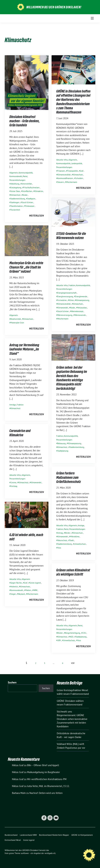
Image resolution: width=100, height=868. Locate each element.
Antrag (60, 533)
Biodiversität (16, 319)
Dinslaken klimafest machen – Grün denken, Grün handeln (24, 121)
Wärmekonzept (77, 311)
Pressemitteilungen (17, 180)
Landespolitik (76, 163)
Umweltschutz (80, 544)
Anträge (13, 405)
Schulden (79, 178)
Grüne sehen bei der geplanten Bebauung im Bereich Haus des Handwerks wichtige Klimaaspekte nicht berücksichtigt (72, 378)
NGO (71, 637)
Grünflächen (27, 191)
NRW (35, 590)
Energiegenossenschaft (67, 293)
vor (73, 663)
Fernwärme (62, 300)
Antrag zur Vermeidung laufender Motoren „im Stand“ (24, 349)
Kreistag (14, 486)
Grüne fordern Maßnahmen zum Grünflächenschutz (69, 477)
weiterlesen (36, 216)
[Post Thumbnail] (27, 82)
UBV (59, 640)
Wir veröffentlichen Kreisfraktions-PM (47, 779)
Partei (25, 176)
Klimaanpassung (82, 300)
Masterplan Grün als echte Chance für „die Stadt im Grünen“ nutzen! (26, 267)
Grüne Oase (15, 191)
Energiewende (81, 296)
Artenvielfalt (27, 184)
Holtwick (14, 587)
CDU (84, 633)
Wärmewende (80, 315)
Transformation (17, 206)
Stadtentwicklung (18, 199)
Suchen (12, 682)
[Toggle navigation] (92, 18)
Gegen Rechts (16, 583)
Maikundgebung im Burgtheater (43, 772)
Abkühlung (15, 184)
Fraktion (72, 285)
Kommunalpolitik (26, 173)
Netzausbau (82, 308)
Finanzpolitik (72, 171)
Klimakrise (39, 191)
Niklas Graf (18, 765)
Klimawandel (63, 308)
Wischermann (72, 182)
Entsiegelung (16, 188)
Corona (13, 482)
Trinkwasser (30, 206)
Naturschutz (62, 540)
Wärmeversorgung (65, 315)
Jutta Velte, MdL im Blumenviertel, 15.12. (48, 786)
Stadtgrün (31, 199)
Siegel (13, 594)
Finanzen (61, 171)
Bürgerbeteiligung (73, 633)
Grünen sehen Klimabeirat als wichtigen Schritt (73, 572)
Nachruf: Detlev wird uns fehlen (46, 793)
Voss (59, 548)
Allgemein (14, 173)
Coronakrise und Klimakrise (20, 433)
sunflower (25, 853)
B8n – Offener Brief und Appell (43, 765)
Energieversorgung (65, 296)
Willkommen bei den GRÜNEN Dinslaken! (54, 7)
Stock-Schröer (27, 202)
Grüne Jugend (35, 583)
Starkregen (15, 202)
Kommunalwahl (16, 176)
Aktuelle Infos (62, 160)
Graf (82, 171)
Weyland (21, 594)
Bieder (68, 533)
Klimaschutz (15, 195)
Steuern (61, 182)
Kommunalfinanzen (65, 178)
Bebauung (61, 443)
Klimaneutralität (64, 175)
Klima (71, 300)
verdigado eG (50, 853)
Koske (25, 195)
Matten (28, 590)
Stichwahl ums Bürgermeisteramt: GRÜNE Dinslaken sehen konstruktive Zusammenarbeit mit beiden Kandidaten (72, 719)
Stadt (72, 540)
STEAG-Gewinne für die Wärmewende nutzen (71, 236)
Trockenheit (15, 210)
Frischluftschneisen (31, 188)
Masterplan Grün (17, 323)
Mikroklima (75, 537)
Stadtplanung (63, 451)
